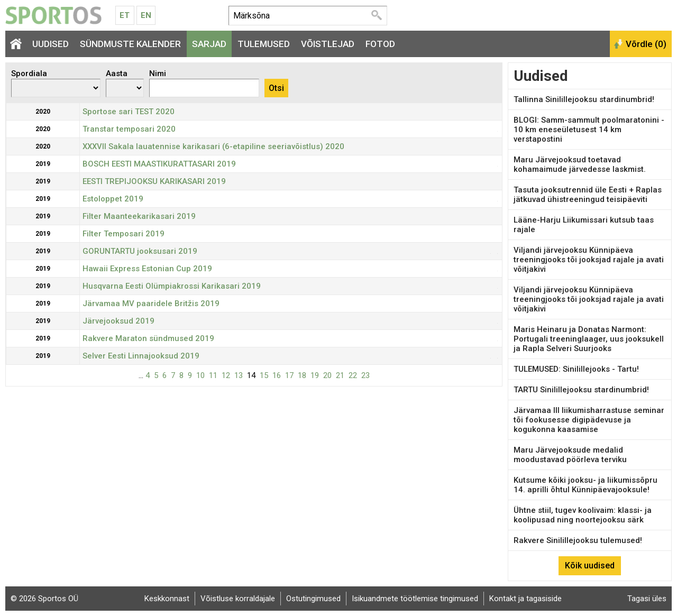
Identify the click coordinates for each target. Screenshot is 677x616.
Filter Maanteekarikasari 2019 (139, 216)
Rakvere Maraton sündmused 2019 (148, 338)
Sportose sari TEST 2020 (129, 112)
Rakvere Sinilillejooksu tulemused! (578, 540)
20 (327, 375)
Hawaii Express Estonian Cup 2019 (147, 269)
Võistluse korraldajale (238, 599)
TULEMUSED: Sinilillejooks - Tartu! (576, 369)
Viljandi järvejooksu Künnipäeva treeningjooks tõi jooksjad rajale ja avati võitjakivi (589, 260)
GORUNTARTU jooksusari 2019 (140, 251)
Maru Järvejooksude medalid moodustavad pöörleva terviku (570, 455)
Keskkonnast (167, 599)
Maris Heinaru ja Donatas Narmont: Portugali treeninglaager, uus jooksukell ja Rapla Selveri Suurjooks (589, 339)
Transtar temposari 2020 (129, 129)
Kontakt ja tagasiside (525, 599)
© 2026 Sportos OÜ (44, 599)
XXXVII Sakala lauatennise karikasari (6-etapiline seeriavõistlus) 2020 (213, 146)
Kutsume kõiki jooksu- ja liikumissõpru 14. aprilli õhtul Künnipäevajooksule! (585, 485)
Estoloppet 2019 (113, 199)
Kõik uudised (590, 566)
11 (213, 375)
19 (315, 375)
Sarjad (209, 44)
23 (365, 375)
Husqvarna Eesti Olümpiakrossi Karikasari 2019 (172, 286)
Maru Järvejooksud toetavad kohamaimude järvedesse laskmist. (580, 164)
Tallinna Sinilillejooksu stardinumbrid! (584, 99)
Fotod (380, 44)
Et (125, 15)
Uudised (51, 44)
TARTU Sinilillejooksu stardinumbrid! (581, 390)
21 (340, 375)
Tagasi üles (647, 599)
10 (200, 375)
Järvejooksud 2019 (118, 321)
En (146, 15)
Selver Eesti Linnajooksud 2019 (141, 356)
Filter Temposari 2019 (123, 234)
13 (239, 375)
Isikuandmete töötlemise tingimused (415, 599)
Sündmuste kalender (130, 44)
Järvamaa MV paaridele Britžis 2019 (151, 304)
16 (277, 375)
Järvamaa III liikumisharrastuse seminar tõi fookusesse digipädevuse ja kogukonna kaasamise (589, 420)
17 (289, 375)
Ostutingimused (313, 599)
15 (264, 375)
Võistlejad (328, 44)
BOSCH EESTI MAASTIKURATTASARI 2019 (159, 164)
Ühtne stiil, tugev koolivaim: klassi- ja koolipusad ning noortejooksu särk (583, 515)
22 (353, 375)
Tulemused (264, 44)
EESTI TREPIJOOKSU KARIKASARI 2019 (154, 181)
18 (302, 375)
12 (226, 375)
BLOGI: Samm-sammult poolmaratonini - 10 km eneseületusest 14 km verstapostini (589, 130)
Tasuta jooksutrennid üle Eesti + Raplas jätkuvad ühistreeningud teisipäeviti (588, 195)
